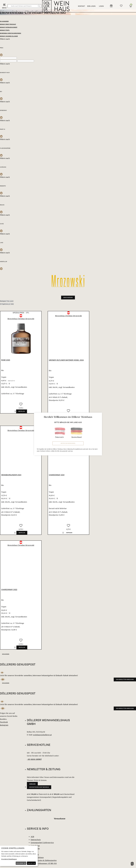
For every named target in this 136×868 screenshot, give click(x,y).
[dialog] (19, 856)
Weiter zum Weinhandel (68, 443)
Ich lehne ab (21, 863)
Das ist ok (31, 863)
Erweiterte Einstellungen (9, 859)
